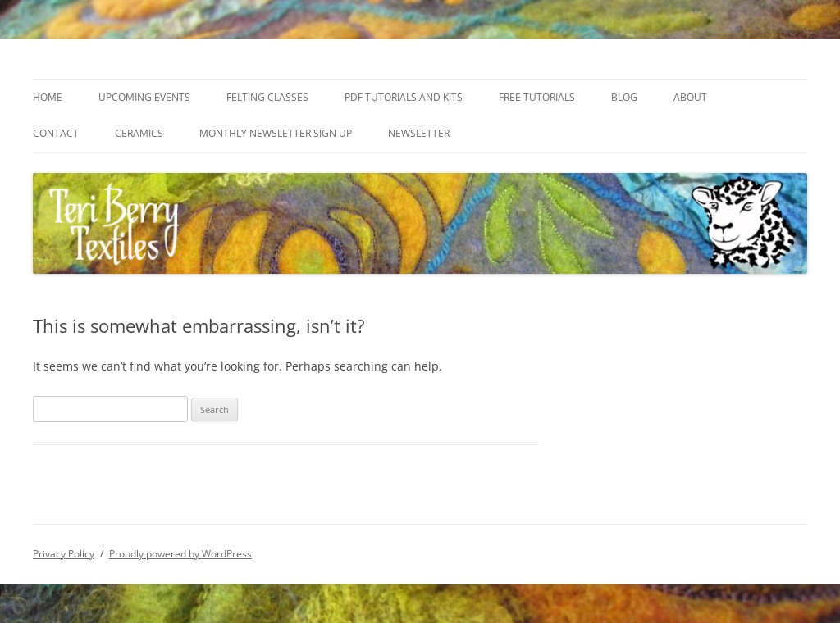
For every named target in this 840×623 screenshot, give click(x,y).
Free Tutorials (537, 97)
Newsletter (419, 133)
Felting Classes (267, 97)
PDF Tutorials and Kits (404, 97)
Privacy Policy (64, 554)
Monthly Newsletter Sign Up (276, 133)
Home (48, 97)
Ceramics (139, 133)
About (690, 97)
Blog (624, 97)
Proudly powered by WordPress (180, 554)
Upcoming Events (144, 97)
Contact (56, 133)
